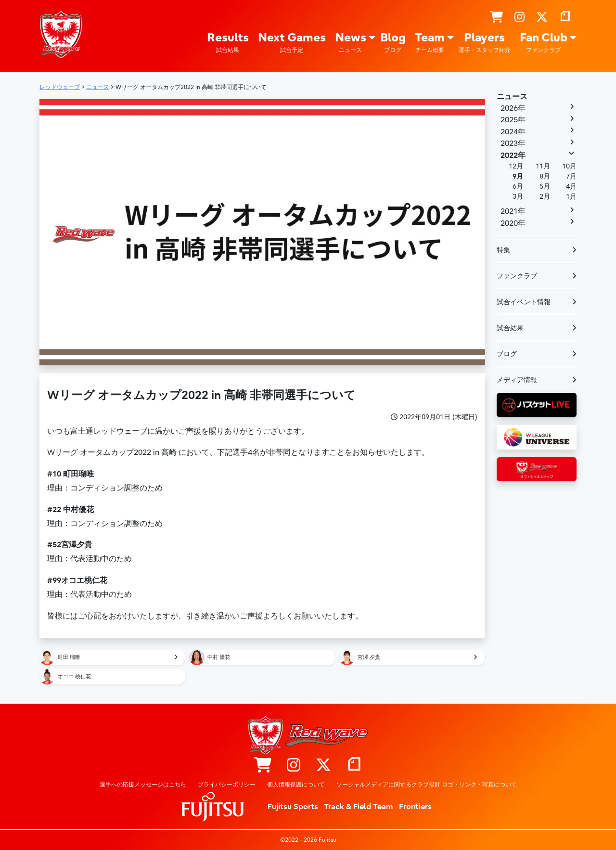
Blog (393, 43)
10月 (569, 166)
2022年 (513, 155)
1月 (571, 197)
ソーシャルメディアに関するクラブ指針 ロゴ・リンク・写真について (427, 785)
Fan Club (544, 43)
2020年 (513, 223)
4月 (571, 187)
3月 (518, 197)
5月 (545, 187)
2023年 (513, 143)
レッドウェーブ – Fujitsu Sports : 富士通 (61, 34)
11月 (543, 166)
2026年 (513, 108)
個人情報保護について (296, 785)
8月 (545, 176)
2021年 (513, 211)
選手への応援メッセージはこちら (143, 785)
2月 (545, 197)
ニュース (512, 97)
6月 (518, 187)
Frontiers (415, 807)
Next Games (292, 43)
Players (485, 43)
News (351, 43)
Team (430, 43)
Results (228, 43)
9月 (518, 176)
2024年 (513, 132)
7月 (571, 176)
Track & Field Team (359, 807)
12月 (516, 166)
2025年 (513, 120)
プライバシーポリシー (227, 785)
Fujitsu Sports (293, 807)
